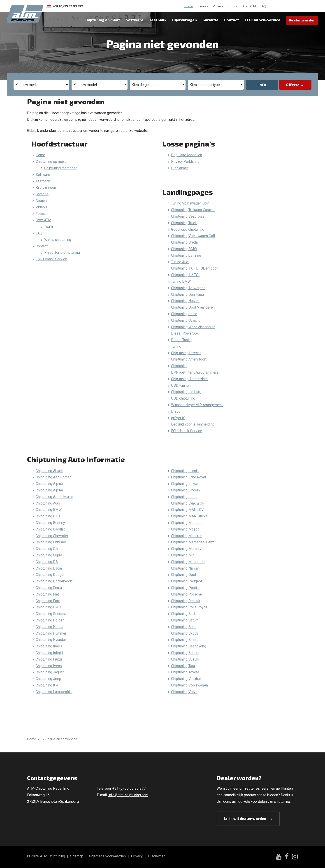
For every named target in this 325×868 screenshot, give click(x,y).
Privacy (137, 856)
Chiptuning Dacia (49, 568)
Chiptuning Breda (184, 242)
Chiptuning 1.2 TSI (185, 275)
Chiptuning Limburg (186, 392)
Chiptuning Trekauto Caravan (193, 210)
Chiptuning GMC (48, 607)
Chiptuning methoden (61, 168)
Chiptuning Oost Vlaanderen (193, 307)
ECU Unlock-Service (262, 20)
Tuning (176, 346)
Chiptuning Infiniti (49, 653)
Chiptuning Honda (49, 627)
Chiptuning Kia (47, 685)
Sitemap (77, 856)
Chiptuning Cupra (49, 555)
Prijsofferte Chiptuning (62, 252)
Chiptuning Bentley (50, 523)
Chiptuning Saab (184, 614)
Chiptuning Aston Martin (54, 497)
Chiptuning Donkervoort (54, 581)
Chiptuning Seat (183, 627)
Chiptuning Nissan (185, 568)
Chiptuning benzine (186, 255)
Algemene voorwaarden (107, 856)
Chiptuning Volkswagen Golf (193, 236)
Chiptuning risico (184, 314)
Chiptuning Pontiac (186, 588)
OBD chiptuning (183, 398)
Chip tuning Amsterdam (189, 379)
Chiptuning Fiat (47, 594)
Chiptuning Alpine (49, 490)
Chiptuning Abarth (49, 471)
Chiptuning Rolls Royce (189, 607)
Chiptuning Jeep (48, 679)
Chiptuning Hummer (51, 633)
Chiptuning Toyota (185, 672)
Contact (232, 20)
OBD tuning (180, 385)
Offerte (293, 85)
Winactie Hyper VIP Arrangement (197, 405)
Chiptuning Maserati (187, 523)
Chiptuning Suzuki (185, 659)
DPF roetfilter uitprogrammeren (196, 372)
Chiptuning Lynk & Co (188, 503)
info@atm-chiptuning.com (128, 795)
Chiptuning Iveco (49, 666)
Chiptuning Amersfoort (189, 359)
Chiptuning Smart (184, 640)
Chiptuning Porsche (186, 594)
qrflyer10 (178, 418)
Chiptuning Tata (183, 666)
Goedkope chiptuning (188, 229)
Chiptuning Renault (186, 601)
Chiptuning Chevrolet (52, 536)
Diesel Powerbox (185, 333)
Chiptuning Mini (183, 555)
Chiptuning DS (47, 562)
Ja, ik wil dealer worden (245, 818)
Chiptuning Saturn (185, 620)
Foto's (232, 6)
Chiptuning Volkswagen (189, 685)
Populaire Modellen (187, 155)
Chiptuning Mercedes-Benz (193, 542)
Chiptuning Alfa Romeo (54, 477)
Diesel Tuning (182, 340)
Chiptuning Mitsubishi (188, 562)
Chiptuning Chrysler (51, 542)
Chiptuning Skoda (185, 633)
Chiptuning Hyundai (51, 640)
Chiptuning (179, 366)
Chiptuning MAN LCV (187, 510)
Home (189, 6)
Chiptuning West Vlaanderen (193, 327)
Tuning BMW (181, 281)
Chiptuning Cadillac (51, 529)
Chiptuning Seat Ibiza (188, 216)
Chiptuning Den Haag (187, 294)
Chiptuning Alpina (49, 484)
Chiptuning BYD (48, 516)
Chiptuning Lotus (184, 497)
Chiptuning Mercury (186, 549)
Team (49, 227)
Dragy (176, 411)
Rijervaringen (185, 20)
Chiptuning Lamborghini (54, 692)
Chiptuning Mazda (185, 529)
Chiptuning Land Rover (189, 477)
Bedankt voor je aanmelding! (193, 424)
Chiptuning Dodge (50, 575)
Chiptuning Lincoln (185, 490)
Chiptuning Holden (50, 620)
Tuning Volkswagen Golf (190, 203)
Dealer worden (302, 20)
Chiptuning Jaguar (50, 672)
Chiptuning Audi (48, 503)
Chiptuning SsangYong (189, 646)
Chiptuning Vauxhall (186, 679)
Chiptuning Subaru (185, 653)
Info (262, 85)
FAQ (263, 6)
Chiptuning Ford (48, 601)
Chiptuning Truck (184, 223)
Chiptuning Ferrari (49, 588)
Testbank (158, 20)
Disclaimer (180, 168)
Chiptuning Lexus (185, 484)
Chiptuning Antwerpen (188, 288)
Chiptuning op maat (102, 20)
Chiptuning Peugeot (187, 581)
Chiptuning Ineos (49, 646)
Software (135, 20)
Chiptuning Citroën (50, 549)
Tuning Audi (180, 262)
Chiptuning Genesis (51, 614)
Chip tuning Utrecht (186, 353)
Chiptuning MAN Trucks (189, 516)
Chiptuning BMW (184, 249)
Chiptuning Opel (183, 575)
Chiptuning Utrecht (185, 320)
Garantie (210, 20)
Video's (218, 6)
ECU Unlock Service (187, 431)
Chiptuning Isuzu (49, 659)
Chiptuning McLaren (187, 536)
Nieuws (203, 6)
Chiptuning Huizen (185, 301)
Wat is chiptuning (58, 240)
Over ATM (249, 6)
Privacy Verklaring (185, 162)
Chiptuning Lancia (185, 471)
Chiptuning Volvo (184, 692)
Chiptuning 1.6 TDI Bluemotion (195, 268)
